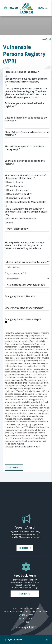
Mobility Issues (15, 182)
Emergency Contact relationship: (23, 321)
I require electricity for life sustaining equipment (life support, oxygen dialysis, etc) (26, 212)
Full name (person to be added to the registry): (24, 105)
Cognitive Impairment (19, 198)
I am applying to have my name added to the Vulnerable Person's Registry (26, 80)
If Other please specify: (17, 229)
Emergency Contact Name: (20, 296)
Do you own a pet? (15, 273)
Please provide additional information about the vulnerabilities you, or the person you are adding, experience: (25, 245)
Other (10, 223)
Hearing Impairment (18, 190)
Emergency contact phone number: (24, 308)
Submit (14, 468)
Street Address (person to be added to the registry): (27, 134)
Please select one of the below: (22, 72)
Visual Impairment (17, 186)
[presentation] (26, 457)
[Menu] (43, 8)
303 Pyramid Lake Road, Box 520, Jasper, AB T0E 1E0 (27, 612)
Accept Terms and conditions (24, 447)
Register (24, 548)
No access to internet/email (22, 219)
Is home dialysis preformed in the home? (27, 262)
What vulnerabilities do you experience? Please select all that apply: (26, 177)
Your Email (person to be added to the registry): (25, 162)
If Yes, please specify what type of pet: (25, 285)
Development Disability (19, 194)
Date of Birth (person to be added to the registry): (26, 119)
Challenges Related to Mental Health (27, 202)
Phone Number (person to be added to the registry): (25, 148)
